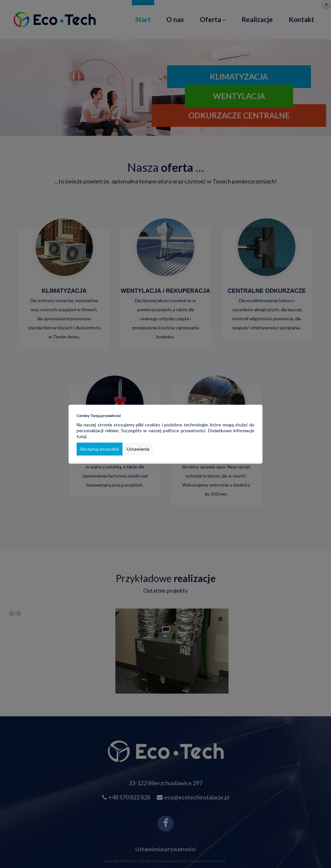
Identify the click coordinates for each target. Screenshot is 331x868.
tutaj (81, 436)
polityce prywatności (184, 430)
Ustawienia (138, 449)
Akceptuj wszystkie (100, 449)
